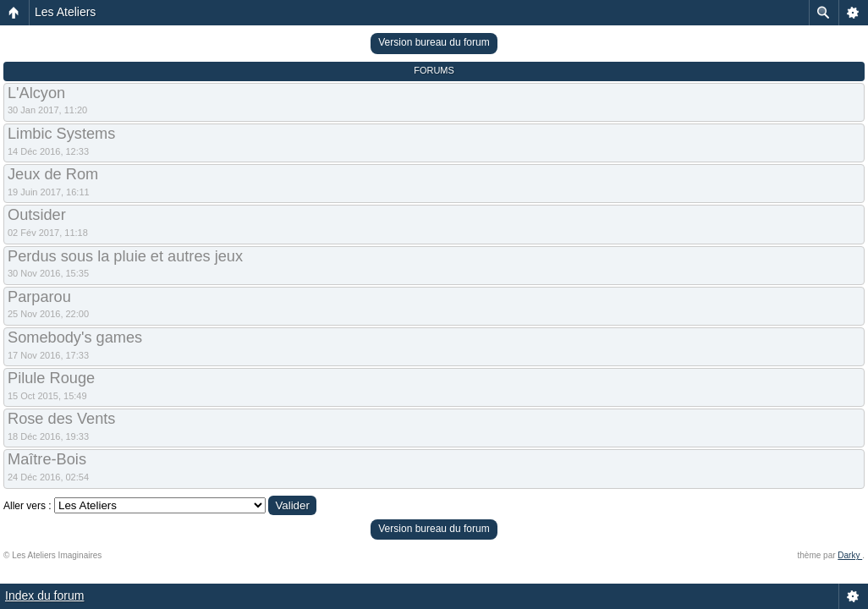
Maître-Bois (47, 459)
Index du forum (44, 595)
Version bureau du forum (434, 42)
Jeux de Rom (53, 174)
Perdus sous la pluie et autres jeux (125, 256)
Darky (850, 555)
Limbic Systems (61, 134)
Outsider (37, 215)
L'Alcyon (36, 93)
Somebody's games (75, 337)
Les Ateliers (65, 12)
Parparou (39, 297)
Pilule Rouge (51, 378)
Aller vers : (27, 506)
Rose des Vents (61, 419)
